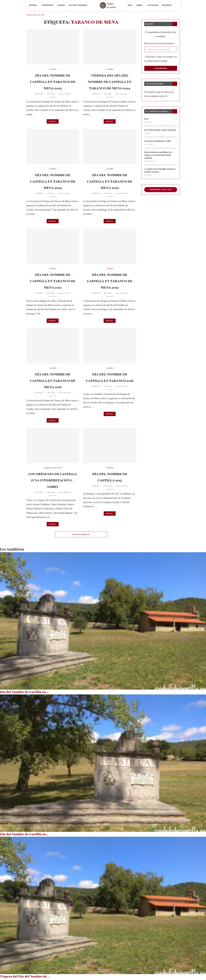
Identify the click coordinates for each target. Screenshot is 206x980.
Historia (33, 5)
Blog (130, 5)
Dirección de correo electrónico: (159, 44)
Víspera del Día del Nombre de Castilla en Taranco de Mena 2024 (110, 83)
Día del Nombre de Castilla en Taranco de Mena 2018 (53, 382)
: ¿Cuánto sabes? (161, 191)
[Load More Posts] (81, 536)
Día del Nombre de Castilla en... (24, 693)
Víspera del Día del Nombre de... (25, 978)
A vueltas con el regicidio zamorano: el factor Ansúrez (160, 172)
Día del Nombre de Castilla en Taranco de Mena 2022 (110, 183)
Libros (139, 5)
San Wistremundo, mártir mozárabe (160, 131)
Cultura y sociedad (78, 5)
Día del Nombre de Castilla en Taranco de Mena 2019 (110, 282)
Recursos (167, 5)
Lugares (61, 5)
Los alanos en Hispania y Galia (158, 142)
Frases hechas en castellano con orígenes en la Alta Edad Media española (158, 156)
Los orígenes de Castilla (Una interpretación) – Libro (53, 481)
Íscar (147, 120)
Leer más (52, 122)
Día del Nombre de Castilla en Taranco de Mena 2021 (53, 282)
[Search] (176, 5)
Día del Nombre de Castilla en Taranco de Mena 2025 (53, 83)
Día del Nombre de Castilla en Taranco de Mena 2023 (53, 183)
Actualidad (153, 5)
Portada (29, 16)
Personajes (48, 5)
